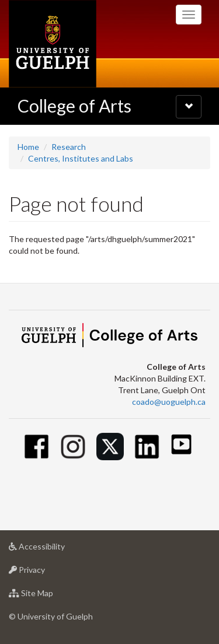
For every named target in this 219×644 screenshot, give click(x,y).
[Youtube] (181, 444)
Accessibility (55, 549)
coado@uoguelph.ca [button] (169, 402)
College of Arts (74, 106)
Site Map (49, 596)
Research (69, 147)
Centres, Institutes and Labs (81, 158)
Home (28, 147)
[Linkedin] (147, 447)
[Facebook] (36, 447)
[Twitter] (110, 447)
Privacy (45, 573)
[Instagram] (73, 447)
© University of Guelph (51, 616)
